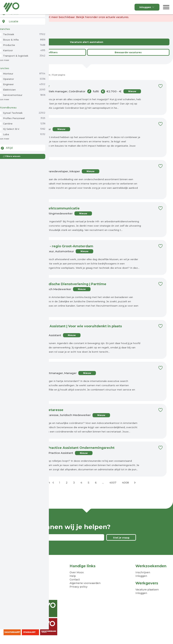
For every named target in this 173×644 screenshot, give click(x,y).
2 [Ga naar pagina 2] (67, 483)
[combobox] (22, 21)
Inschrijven (143, 573)
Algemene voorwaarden (85, 583)
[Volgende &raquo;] (135, 483)
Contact (75, 580)
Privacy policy (79, 587)
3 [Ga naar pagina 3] (74, 483)
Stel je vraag (121, 538)
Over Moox (77, 573)
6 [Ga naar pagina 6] (96, 483)
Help (73, 576)
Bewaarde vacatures (128, 52)
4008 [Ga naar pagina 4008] (125, 483)
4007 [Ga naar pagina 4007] (113, 483)
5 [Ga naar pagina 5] (89, 483)
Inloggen (147, 7)
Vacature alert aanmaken (87, 42)
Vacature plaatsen (147, 590)
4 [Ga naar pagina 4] (81, 483)
